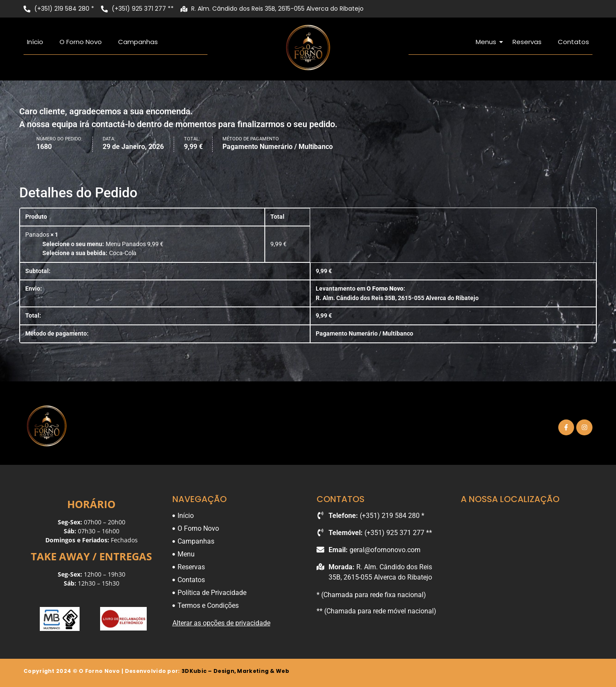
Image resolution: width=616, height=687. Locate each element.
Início (35, 42)
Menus (488, 42)
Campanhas (138, 42)
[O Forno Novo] (308, 48)
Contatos (573, 42)
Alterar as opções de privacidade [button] (221, 623)
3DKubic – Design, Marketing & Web (235, 671)
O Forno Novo (81, 42)
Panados (37, 235)
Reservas (527, 42)
